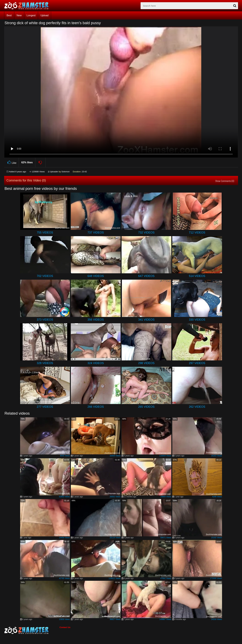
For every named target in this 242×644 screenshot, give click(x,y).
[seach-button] (235, 6)
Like (11, 162)
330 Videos (197, 320)
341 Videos (146, 320)
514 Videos (197, 276)
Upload (44, 15)
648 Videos (96, 276)
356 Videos (96, 320)
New (19, 15)
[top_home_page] (28, 6)
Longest (31, 15)
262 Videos (197, 407)
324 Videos (96, 363)
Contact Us (65, 627)
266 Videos (96, 407)
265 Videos (146, 407)
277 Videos (45, 407)
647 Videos (146, 276)
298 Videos (146, 363)
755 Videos (45, 233)
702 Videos (45, 276)
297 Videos (197, 363)
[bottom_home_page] (32, 630)
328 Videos (45, 363)
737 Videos (96, 233)
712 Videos (197, 233)
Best (9, 15)
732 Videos (146, 233)
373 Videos (45, 320)
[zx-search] (189, 6)
